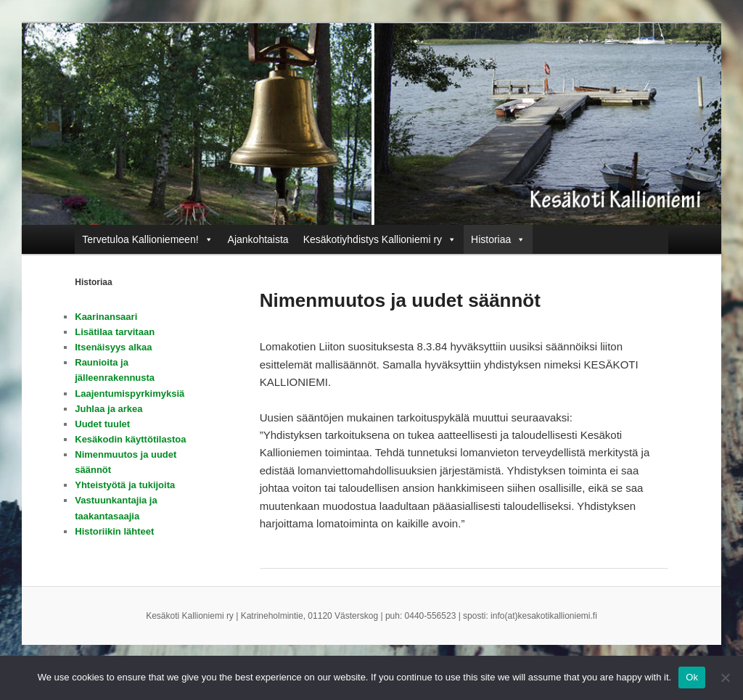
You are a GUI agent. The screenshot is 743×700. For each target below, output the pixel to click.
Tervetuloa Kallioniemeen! (140, 239)
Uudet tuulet (102, 424)
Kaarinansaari (106, 317)
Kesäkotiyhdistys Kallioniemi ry (373, 239)
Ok (692, 677)
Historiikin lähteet (114, 531)
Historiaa (491, 239)
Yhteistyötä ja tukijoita (125, 485)
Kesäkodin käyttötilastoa (130, 439)
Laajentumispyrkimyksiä (130, 394)
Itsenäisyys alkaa (113, 347)
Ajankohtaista (258, 239)
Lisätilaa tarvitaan (115, 332)
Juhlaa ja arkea (108, 409)
